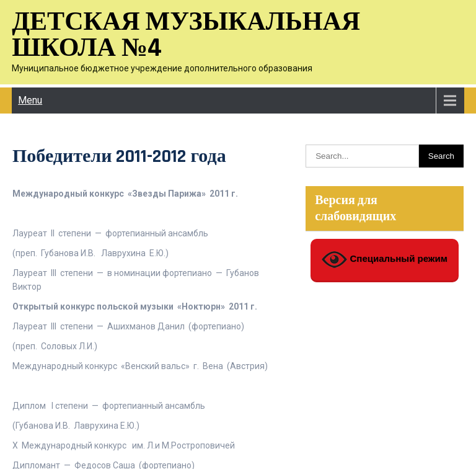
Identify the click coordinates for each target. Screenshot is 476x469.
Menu (30, 100)
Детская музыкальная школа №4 (186, 35)
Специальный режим (384, 260)
